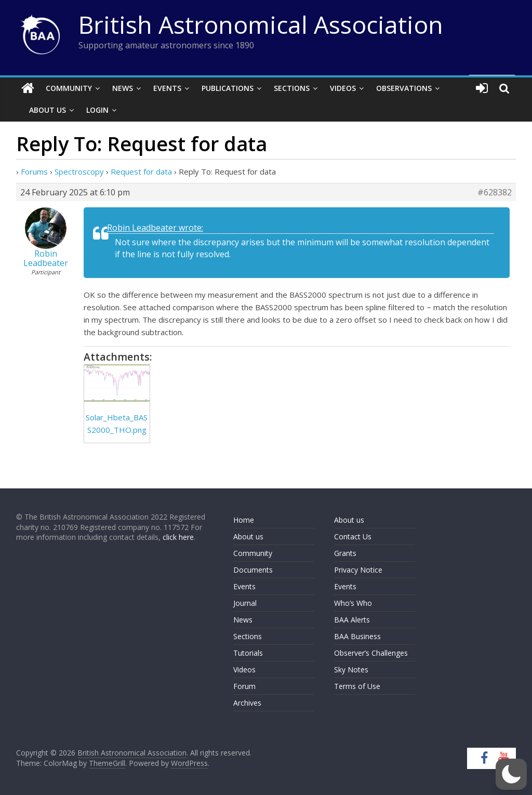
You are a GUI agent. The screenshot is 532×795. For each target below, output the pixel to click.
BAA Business (357, 636)
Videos (343, 88)
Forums (34, 171)
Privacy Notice (358, 570)
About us (248, 536)
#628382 (495, 192)
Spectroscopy (79, 171)
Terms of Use (357, 686)
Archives (247, 703)
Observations (404, 88)
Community (69, 88)
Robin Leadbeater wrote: (155, 228)
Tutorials (248, 653)
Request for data (141, 171)
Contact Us (353, 536)
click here (178, 537)
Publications (228, 88)
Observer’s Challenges (371, 653)
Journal (245, 603)
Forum (244, 686)
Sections (292, 88)
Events (167, 88)
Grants (345, 553)
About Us (48, 110)
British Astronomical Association (261, 24)
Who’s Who (353, 603)
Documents (253, 570)
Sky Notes (351, 670)
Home (244, 520)
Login (97, 110)
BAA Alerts (352, 620)
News (123, 88)
